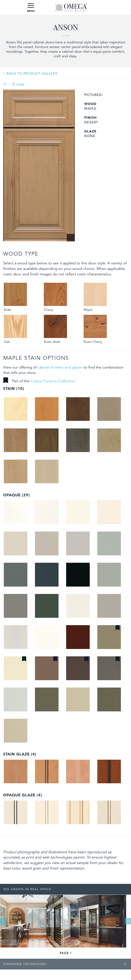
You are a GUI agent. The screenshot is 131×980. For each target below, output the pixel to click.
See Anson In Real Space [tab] (27, 889)
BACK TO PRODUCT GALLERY (32, 74)
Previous (3, 921)
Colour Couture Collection (53, 381)
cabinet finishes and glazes (60, 367)
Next (128, 921)
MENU (31, 8)
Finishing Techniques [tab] (25, 964)
